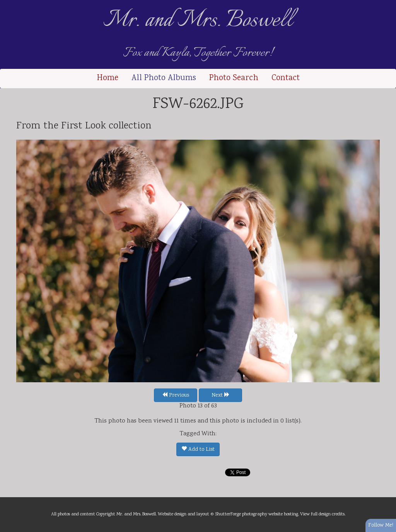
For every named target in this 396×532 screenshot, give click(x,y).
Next (221, 395)
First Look (84, 126)
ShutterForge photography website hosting (257, 514)
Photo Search (234, 78)
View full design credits (322, 514)
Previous (176, 395)
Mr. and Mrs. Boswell (198, 21)
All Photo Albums (164, 78)
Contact (286, 78)
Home (108, 78)
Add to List (198, 450)
